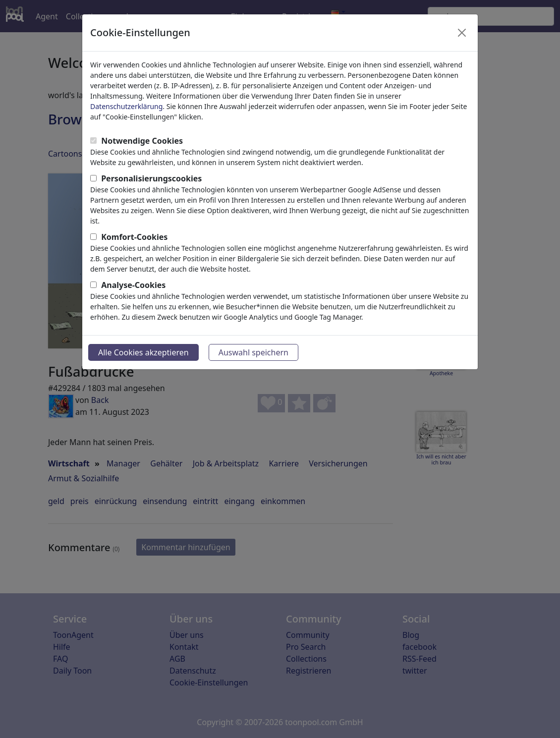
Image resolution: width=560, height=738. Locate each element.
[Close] (462, 33)
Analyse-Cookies (133, 285)
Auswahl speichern (253, 352)
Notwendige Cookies (142, 141)
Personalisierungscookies (151, 178)
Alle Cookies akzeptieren (143, 352)
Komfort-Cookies (134, 237)
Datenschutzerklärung (126, 106)
